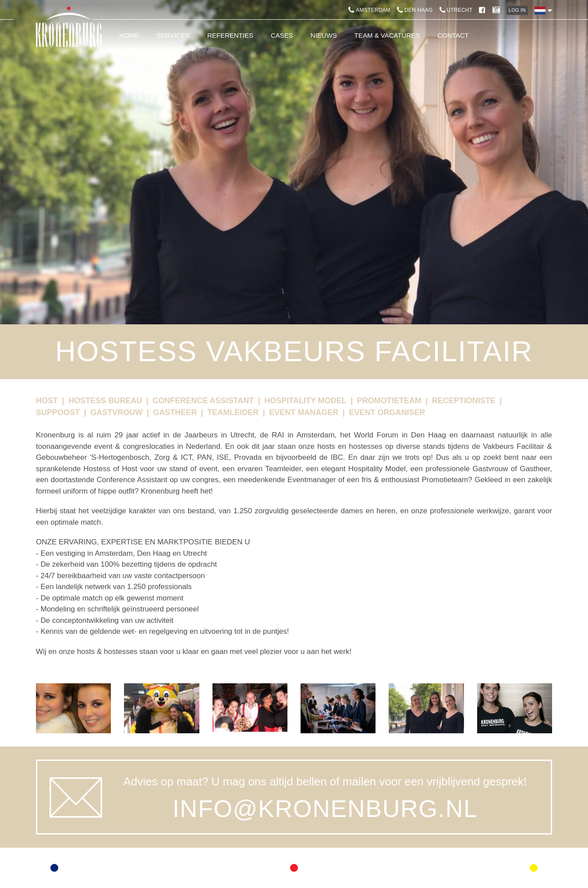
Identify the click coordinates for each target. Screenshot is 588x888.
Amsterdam (369, 10)
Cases (282, 35)
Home (129, 35)
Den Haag (415, 10)
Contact (453, 35)
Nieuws (324, 35)
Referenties (230, 35)
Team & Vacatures (387, 35)
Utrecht (456, 10)
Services (173, 35)
